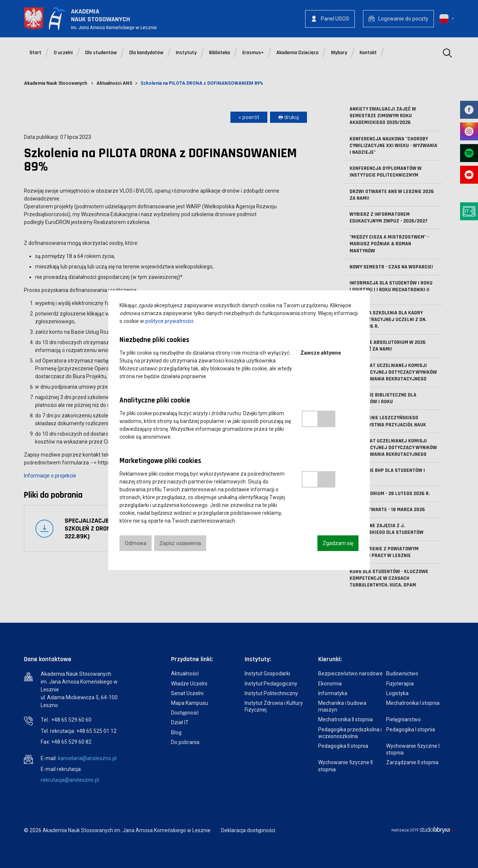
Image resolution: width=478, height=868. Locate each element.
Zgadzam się (338, 543)
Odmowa (136, 543)
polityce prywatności (169, 321)
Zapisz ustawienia (180, 543)
